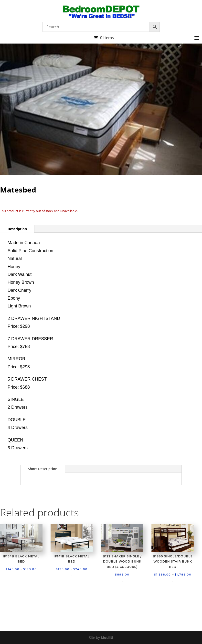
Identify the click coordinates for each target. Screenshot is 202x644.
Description (17, 229)
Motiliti (107, 638)
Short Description (43, 469)
